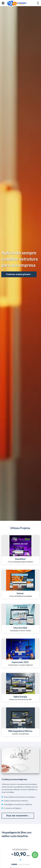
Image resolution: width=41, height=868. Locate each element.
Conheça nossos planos (18, 274)
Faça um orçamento (17, 816)
